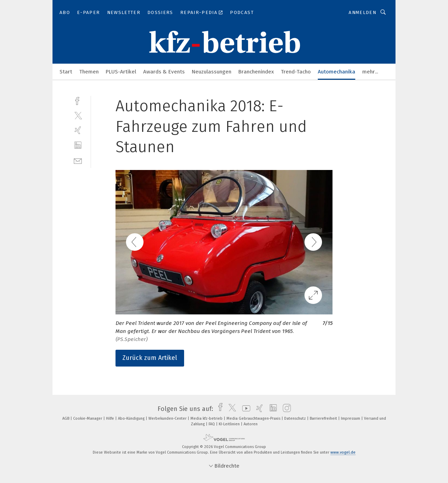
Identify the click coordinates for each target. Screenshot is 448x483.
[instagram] (285, 409)
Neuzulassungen (212, 72)
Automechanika (337, 72)
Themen (89, 72)
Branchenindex (256, 72)
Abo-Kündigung (132, 418)
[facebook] (78, 100)
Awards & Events (164, 72)
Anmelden (362, 12)
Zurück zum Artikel (150, 358)
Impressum (351, 418)
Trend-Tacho (296, 72)
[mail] (78, 160)
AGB (66, 418)
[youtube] (244, 409)
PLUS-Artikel (121, 72)
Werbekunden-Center (168, 418)
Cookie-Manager (88, 418)
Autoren (251, 424)
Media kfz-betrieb (207, 418)
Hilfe (111, 418)
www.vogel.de (343, 452)
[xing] (78, 130)
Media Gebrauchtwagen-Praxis (254, 418)
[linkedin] (78, 145)
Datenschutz (296, 418)
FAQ (212, 424)
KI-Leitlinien (230, 424)
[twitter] (78, 115)
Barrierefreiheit (324, 418)
